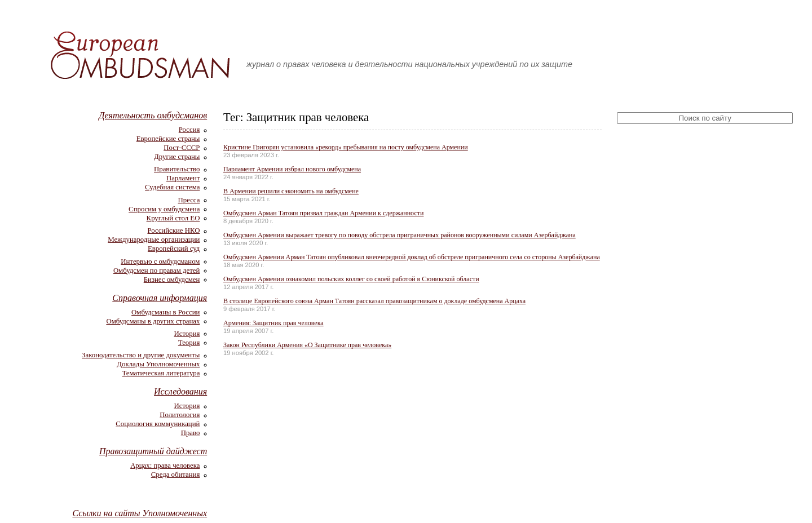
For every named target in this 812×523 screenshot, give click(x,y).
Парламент (183, 178)
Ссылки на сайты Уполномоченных (140, 513)
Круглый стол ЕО (173, 218)
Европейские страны (168, 139)
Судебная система (172, 187)
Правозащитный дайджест (153, 451)
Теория (189, 343)
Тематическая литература (161, 373)
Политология (180, 415)
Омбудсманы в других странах (153, 321)
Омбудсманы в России (166, 312)
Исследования (180, 391)
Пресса (189, 200)
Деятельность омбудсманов (153, 115)
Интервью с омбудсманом (160, 261)
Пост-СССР (182, 148)
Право (191, 433)
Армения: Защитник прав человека (273, 323)
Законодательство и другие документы (141, 355)
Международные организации (154, 240)
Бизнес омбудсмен (172, 280)
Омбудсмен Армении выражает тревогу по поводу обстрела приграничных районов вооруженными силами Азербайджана (400, 235)
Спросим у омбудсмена (164, 209)
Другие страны (177, 157)
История (187, 334)
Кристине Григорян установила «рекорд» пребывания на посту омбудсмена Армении (346, 147)
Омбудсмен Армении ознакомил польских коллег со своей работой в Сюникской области (351, 279)
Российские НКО (173, 231)
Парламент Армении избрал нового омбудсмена (292, 169)
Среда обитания (176, 475)
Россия (189, 130)
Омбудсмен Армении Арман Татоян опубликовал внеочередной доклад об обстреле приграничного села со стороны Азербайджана (412, 257)
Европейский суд (174, 249)
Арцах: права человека (165, 466)
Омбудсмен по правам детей (157, 271)
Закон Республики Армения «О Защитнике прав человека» (307, 345)
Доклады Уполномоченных (158, 364)
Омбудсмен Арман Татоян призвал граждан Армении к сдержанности (323, 213)
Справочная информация (160, 298)
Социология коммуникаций (158, 424)
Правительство (177, 169)
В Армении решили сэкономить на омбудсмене (291, 191)
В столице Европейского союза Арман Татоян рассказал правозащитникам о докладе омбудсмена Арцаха (374, 301)
